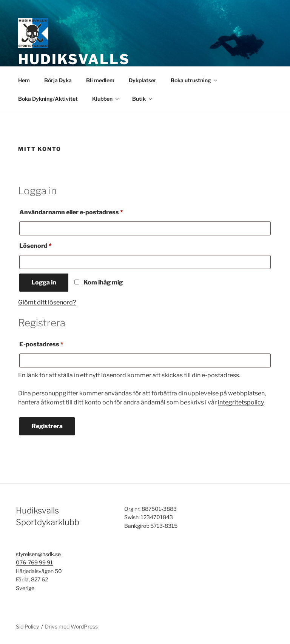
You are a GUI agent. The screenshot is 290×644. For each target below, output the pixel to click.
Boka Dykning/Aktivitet (48, 99)
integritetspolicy (241, 402)
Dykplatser (143, 80)
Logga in (44, 282)
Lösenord (55, 245)
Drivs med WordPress (71, 626)
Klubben (106, 99)
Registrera (47, 426)
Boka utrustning (194, 80)
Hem (24, 80)
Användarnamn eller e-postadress (90, 211)
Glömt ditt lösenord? (47, 302)
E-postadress (60, 343)
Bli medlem (100, 80)
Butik (143, 99)
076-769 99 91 (34, 562)
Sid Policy (27, 626)
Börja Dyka (58, 80)
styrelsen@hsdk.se (38, 554)
